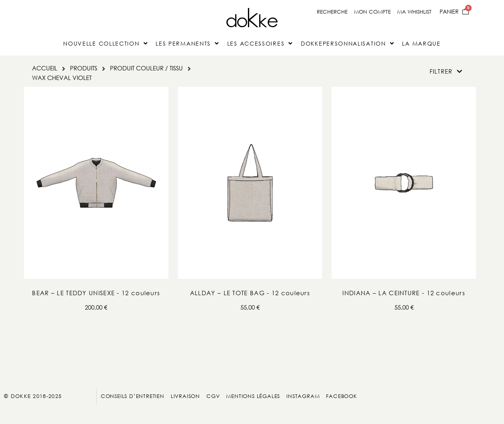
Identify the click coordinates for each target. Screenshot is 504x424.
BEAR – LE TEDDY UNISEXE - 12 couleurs (96, 293)
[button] (446, 71)
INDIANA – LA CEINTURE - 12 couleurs (404, 293)
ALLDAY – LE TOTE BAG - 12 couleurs (250, 293)
